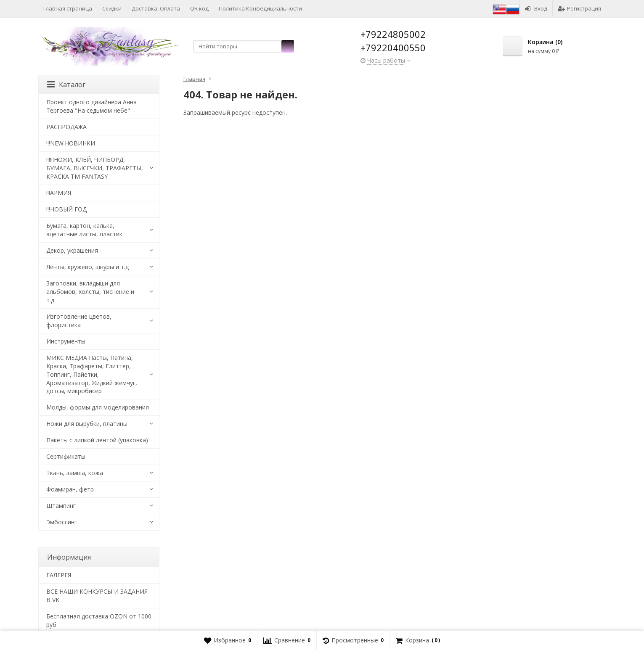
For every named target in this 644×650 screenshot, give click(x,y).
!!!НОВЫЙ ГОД (66, 209)
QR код (199, 8)
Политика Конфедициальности (260, 8)
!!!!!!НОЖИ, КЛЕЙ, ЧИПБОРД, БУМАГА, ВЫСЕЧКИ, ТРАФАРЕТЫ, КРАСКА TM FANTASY (95, 168)
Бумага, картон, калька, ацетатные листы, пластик (84, 230)
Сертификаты (66, 456)
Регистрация (579, 8)
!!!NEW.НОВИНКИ (71, 143)
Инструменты (66, 341)
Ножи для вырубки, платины (87, 424)
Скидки (112, 8)
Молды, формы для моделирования (98, 407)
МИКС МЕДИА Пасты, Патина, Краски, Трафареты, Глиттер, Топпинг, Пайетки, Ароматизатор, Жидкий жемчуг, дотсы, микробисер (92, 374)
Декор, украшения (72, 250)
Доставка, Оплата (156, 8)
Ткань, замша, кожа (75, 473)
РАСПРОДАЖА (66, 127)
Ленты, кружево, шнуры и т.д (87, 267)
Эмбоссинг (62, 522)
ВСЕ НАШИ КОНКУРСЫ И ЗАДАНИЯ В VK (97, 596)
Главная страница (68, 8)
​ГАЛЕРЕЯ (59, 575)
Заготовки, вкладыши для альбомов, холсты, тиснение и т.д (90, 292)
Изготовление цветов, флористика (79, 321)
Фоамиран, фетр (70, 489)
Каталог (66, 85)
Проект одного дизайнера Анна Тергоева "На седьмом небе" (91, 106)
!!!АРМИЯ (59, 193)
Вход (536, 8)
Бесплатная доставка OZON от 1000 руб (99, 620)
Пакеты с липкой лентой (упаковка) (97, 440)
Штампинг (61, 506)
